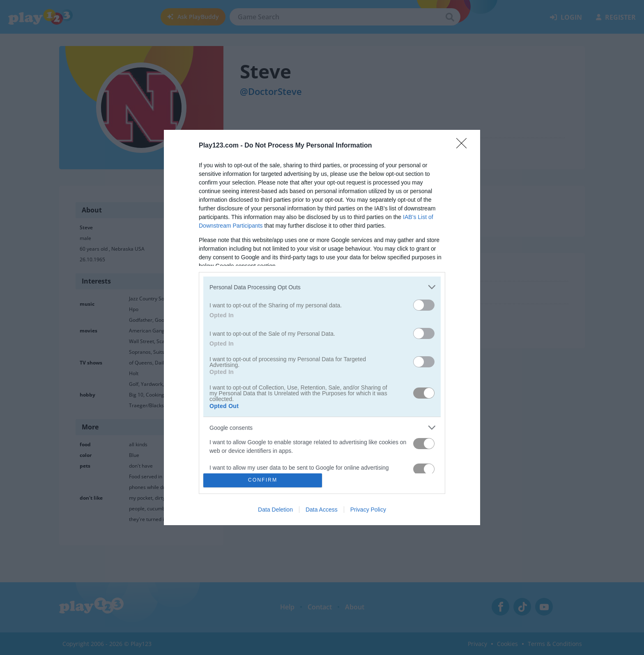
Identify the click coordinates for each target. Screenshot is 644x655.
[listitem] (322, 287)
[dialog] (322, 327)
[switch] (424, 305)
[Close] (464, 146)
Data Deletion (275, 510)
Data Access (322, 510)
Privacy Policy (368, 510)
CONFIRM (263, 480)
